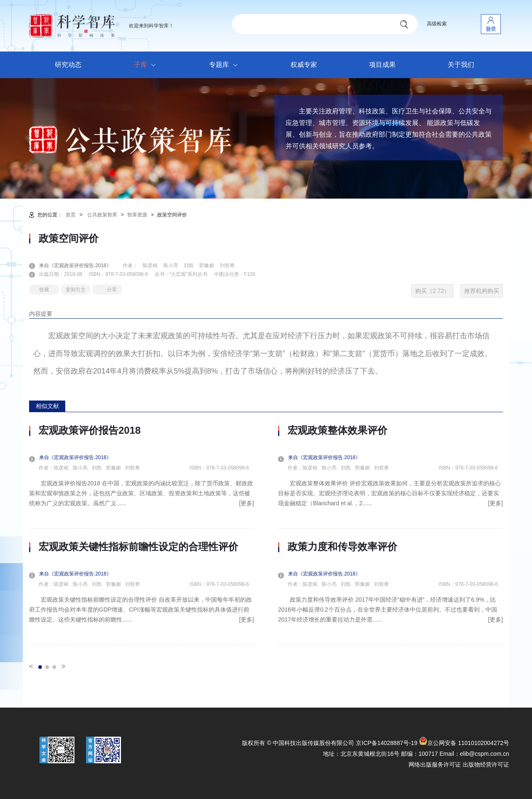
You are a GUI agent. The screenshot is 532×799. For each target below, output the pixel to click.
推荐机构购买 (482, 291)
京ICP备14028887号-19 (387, 743)
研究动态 (68, 65)
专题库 (225, 65)
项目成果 (382, 65)
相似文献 (47, 406)
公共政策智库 (102, 215)
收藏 (44, 290)
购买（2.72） (432, 291)
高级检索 (437, 24)
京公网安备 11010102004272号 (464, 743)
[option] (142, 535)
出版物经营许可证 (486, 765)
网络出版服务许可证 (435, 765)
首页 (71, 215)
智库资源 (137, 215)
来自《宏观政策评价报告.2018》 (80, 266)
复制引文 (76, 290)
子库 (147, 65)
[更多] (246, 503)
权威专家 (304, 65)
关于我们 (461, 65)
